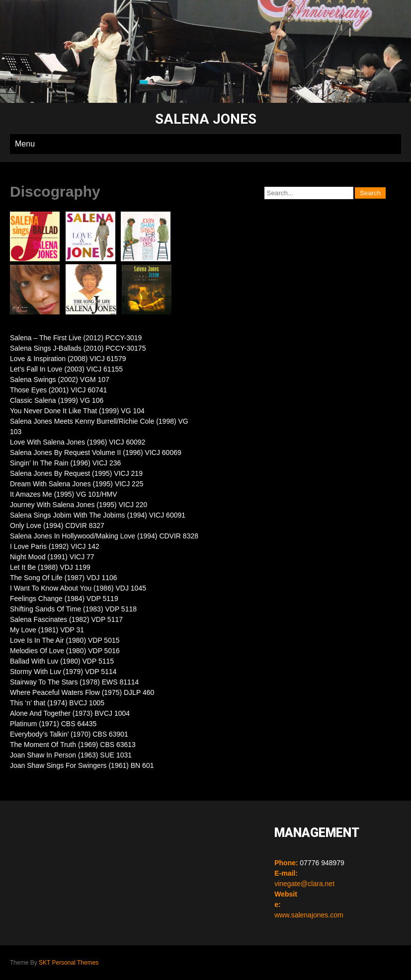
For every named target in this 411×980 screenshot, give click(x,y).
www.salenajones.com (309, 915)
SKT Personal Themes (69, 963)
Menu (25, 144)
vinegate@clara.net (304, 884)
